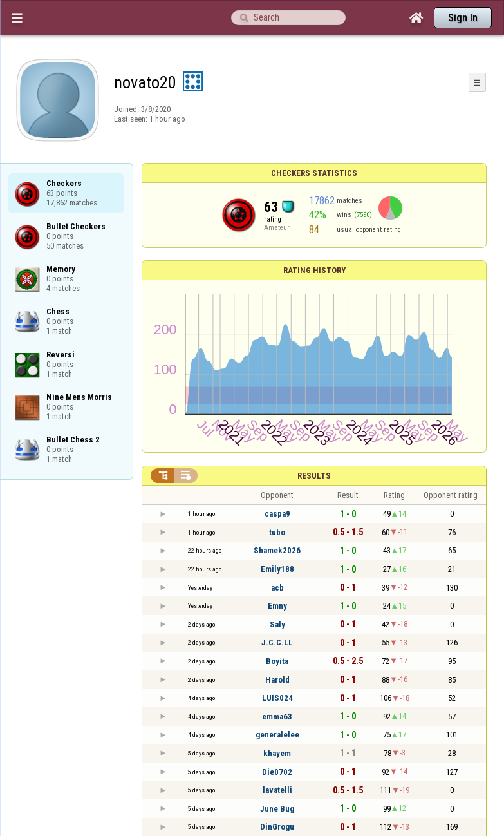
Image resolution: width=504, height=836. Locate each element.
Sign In (463, 18)
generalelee (277, 735)
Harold (277, 680)
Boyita (277, 661)
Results (314, 476)
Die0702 (277, 772)
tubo (277, 532)
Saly (277, 624)
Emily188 (277, 569)
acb (277, 588)
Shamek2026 (277, 550)
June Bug (277, 809)
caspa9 (277, 514)
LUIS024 (277, 698)
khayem (277, 753)
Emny (277, 606)
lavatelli (277, 790)
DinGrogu (277, 827)
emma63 (277, 717)
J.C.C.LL (277, 642)
